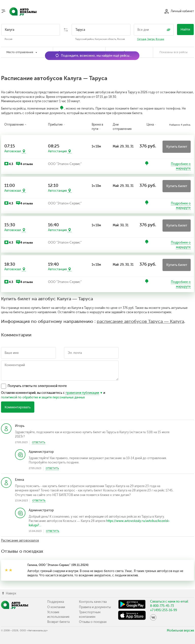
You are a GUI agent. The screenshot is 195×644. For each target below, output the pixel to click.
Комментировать (18, 407)
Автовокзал (13, 151)
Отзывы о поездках (93, 622)
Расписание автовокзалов (20, 541)
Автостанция (57, 151)
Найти (185, 29)
